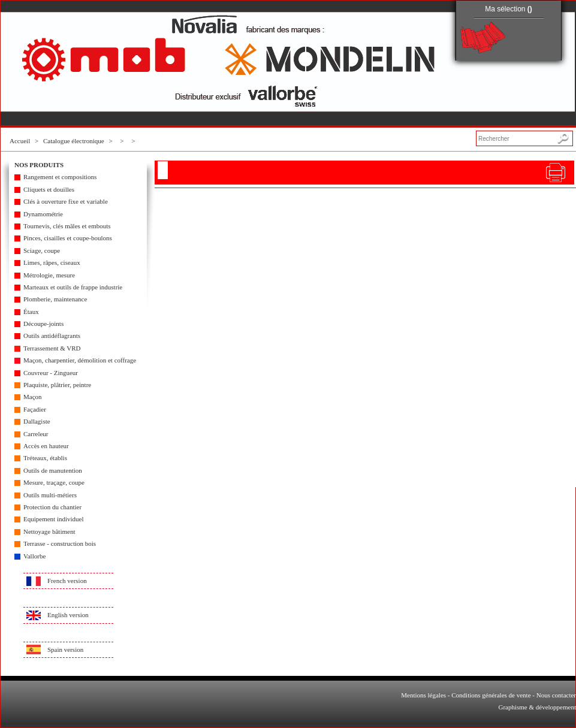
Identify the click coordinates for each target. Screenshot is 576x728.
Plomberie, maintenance (55, 299)
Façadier (35, 409)
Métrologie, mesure (49, 275)
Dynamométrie (43, 214)
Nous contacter (556, 695)
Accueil (20, 141)
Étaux (31, 312)
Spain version (65, 650)
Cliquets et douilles (49, 189)
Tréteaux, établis (45, 458)
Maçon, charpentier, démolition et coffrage (80, 360)
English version (68, 615)
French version (67, 581)
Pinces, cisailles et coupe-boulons (68, 238)
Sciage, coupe (42, 250)
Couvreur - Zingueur (51, 373)
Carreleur (36, 434)
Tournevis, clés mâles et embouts (67, 226)
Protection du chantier (52, 507)
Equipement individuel (54, 519)
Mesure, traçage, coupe (54, 482)
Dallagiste (37, 421)
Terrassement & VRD (52, 348)
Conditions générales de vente (491, 695)
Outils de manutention (53, 470)
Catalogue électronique (74, 141)
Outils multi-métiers (50, 495)
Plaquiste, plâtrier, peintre (57, 385)
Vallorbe (34, 556)
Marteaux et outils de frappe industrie (73, 287)
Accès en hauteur (46, 446)
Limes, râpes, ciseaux (52, 262)
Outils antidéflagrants (52, 336)
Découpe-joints (43, 324)
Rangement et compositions (60, 177)
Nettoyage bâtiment (49, 531)
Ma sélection (509, 9)
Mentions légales (423, 695)
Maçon (33, 397)
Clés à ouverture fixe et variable (66, 201)
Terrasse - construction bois (60, 543)
